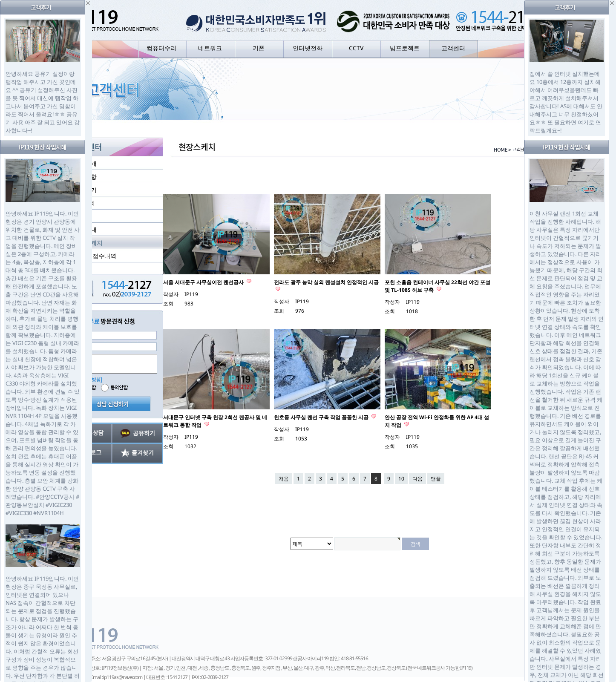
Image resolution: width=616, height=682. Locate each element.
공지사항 (85, 177)
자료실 (82, 216)
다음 (417, 479)
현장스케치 (88, 243)
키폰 (259, 48)
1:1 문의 (84, 203)
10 (401, 479)
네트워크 (210, 48)
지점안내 (85, 229)
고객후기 (85, 190)
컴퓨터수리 (161, 48)
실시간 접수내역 (95, 256)
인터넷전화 (308, 48)
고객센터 (453, 48)
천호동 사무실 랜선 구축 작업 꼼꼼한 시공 (322, 417)
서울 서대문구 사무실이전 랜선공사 (204, 282)
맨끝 (436, 479)
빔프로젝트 (405, 48)
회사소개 (85, 163)
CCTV (356, 48)
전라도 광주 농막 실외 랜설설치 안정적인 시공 (326, 282)
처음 (284, 479)
